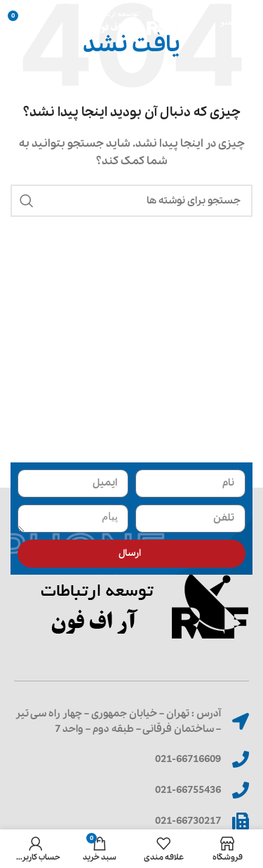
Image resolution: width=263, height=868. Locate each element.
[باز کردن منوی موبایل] (236, 21)
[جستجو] (131, 201)
